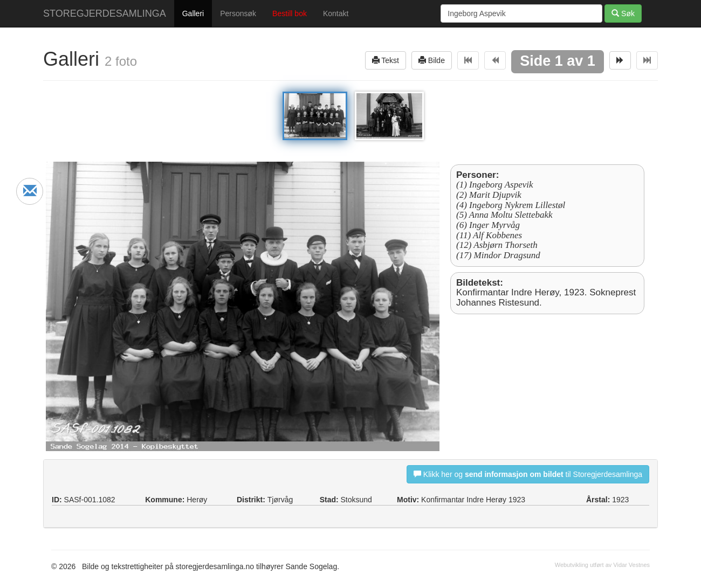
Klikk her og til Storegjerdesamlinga (528, 474)
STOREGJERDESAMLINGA (105, 13)
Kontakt (336, 13)
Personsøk (238, 13)
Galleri (193, 13)
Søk (623, 13)
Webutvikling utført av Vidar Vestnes (602, 565)
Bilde (432, 60)
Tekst (386, 60)
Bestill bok (290, 13)
